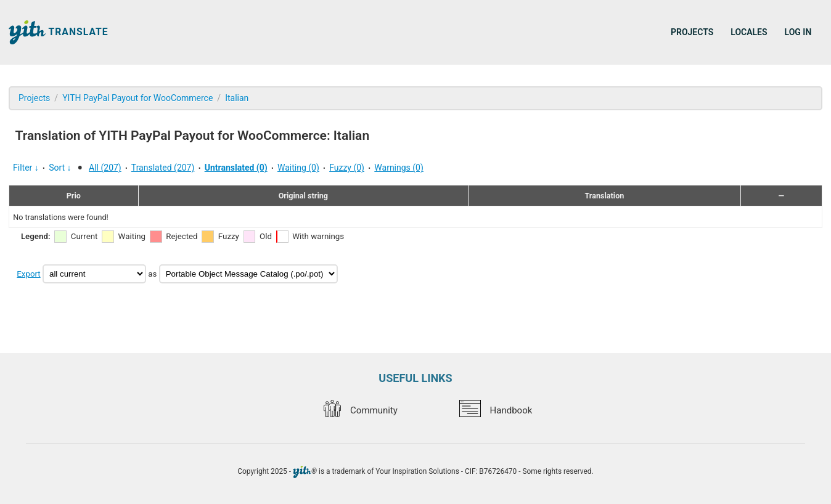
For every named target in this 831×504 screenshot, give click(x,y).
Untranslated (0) (236, 168)
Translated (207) (163, 168)
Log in (798, 32)
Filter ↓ (26, 168)
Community (361, 410)
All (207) (105, 168)
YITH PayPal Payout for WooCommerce (137, 98)
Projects (692, 32)
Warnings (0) (399, 168)
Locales (749, 32)
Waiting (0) (298, 168)
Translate (59, 32)
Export (28, 274)
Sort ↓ (60, 168)
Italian (237, 98)
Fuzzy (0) (347, 168)
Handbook (496, 410)
